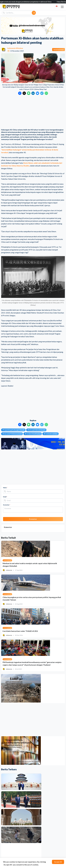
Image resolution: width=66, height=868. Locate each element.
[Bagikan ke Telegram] (42, 93)
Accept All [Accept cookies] (58, 862)
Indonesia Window (15, 48)
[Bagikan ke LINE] (29, 93)
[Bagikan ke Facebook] (20, 93)
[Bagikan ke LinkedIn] (33, 93)
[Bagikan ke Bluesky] (37, 93)
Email (5, 497)
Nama (5, 488)
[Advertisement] (33, 112)
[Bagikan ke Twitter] (24, 93)
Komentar (7, 505)
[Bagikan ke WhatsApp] (46, 93)
